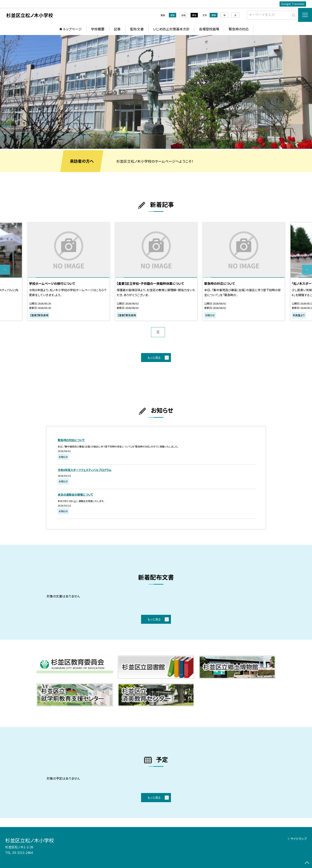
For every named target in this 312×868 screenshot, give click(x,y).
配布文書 (137, 29)
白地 (183, 15)
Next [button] (307, 270)
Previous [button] (5, 270)
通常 (173, 15)
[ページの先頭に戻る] (307, 863)
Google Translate (293, 4)
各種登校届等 (209, 29)
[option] (156, 92)
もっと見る (154, 358)
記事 (117, 29)
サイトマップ (299, 839)
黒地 (194, 15)
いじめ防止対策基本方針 (171, 29)
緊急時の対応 (239, 29)
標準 (214, 15)
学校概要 (98, 29)
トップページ (72, 29)
